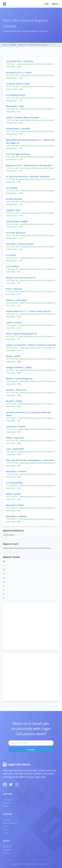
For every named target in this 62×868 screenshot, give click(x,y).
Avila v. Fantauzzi (14, 289)
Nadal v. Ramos (13, 494)
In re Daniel (11, 188)
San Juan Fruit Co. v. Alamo (19, 73)
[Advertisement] (31, 627)
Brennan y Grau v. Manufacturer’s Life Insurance (29, 165)
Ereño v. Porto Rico (15, 438)
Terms (6, 833)
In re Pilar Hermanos (16, 233)
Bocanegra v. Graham (16, 516)
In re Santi (11, 255)
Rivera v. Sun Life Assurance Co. (21, 278)
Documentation (10, 823)
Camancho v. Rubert (16, 427)
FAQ (5, 826)
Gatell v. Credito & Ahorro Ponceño (23, 118)
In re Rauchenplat (14, 483)
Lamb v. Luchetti (14, 323)
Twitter (6, 853)
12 (4, 578)
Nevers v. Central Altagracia (19, 379)
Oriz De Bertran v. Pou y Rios (20, 61)
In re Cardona (12, 266)
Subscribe (31, 750)
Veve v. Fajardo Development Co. (22, 334)
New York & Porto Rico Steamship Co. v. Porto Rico (30, 460)
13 (4, 582)
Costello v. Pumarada (16, 390)
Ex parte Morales (14, 199)
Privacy (6, 829)
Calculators (8, 800)
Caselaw (13, 45)
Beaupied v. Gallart (15, 505)
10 (4, 570)
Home (5, 45)
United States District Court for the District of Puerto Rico (27, 548)
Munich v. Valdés (14, 401)
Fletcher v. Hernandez (16, 300)
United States (9, 535)
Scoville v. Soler (13, 210)
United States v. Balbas (17, 221)
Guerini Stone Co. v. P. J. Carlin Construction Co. (29, 311)
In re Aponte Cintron (16, 95)
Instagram (8, 850)
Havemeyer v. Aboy (15, 106)
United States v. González (18, 129)
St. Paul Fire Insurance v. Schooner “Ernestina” (28, 177)
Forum (6, 806)
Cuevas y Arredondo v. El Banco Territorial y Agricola (31, 345)
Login (46, 4)
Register (55, 4)
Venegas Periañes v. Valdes (19, 367)
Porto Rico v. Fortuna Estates (20, 244)
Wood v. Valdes (13, 356)
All (4, 561)
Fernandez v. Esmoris (16, 471)
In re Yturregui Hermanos (18, 154)
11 (4, 574)
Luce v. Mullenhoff (15, 449)
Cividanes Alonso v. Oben (18, 84)
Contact (7, 820)
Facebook (7, 846)
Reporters (22, 45)
